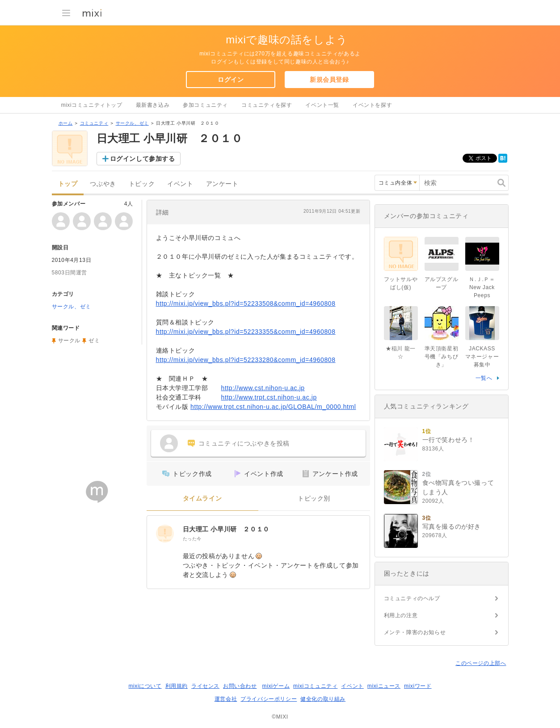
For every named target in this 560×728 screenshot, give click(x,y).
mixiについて (145, 686)
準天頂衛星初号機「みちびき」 (442, 357)
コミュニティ (94, 123)
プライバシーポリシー (269, 699)
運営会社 (226, 699)
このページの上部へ (481, 663)
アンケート (222, 184)
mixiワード (418, 686)
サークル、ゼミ (132, 123)
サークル (69, 341)
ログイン (231, 80)
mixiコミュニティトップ (92, 105)
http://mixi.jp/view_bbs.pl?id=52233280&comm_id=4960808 (246, 360)
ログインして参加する (143, 159)
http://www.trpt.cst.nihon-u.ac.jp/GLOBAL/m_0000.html (273, 407)
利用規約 (177, 686)
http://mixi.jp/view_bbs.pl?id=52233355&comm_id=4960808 (246, 332)
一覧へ (484, 378)
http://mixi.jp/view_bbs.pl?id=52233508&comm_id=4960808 (246, 303)
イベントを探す (372, 105)
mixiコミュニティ (315, 686)
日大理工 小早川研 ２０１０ (226, 529)
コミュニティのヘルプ (412, 598)
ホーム (66, 123)
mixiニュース (384, 686)
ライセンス (205, 686)
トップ (68, 184)
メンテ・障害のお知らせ (415, 632)
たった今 (192, 539)
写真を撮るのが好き (452, 526)
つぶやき (103, 184)
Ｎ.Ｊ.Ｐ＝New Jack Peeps (482, 287)
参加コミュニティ (205, 105)
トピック (142, 184)
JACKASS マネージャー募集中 (483, 357)
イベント (180, 184)
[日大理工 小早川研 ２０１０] (165, 534)
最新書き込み (153, 105)
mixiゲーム (276, 686)
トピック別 (314, 499)
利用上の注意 (401, 615)
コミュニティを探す (267, 105)
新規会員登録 (329, 80)
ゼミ (94, 341)
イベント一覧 (322, 105)
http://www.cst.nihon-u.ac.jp (263, 388)
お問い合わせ (240, 686)
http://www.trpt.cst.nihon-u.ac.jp (269, 397)
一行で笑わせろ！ (448, 440)
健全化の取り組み (323, 699)
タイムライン (202, 499)
